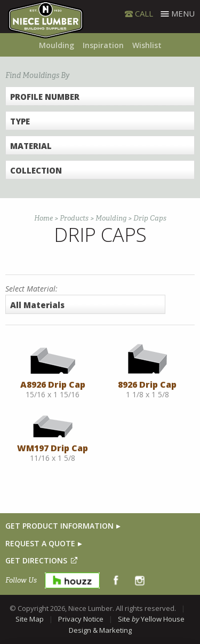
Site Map (30, 619)
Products (74, 218)
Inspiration (103, 45)
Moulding (57, 45)
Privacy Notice (81, 619)
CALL (144, 13)
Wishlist (147, 45)
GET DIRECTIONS (36, 560)
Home (43, 218)
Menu (183, 13)
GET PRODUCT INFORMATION (59, 526)
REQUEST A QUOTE (40, 543)
